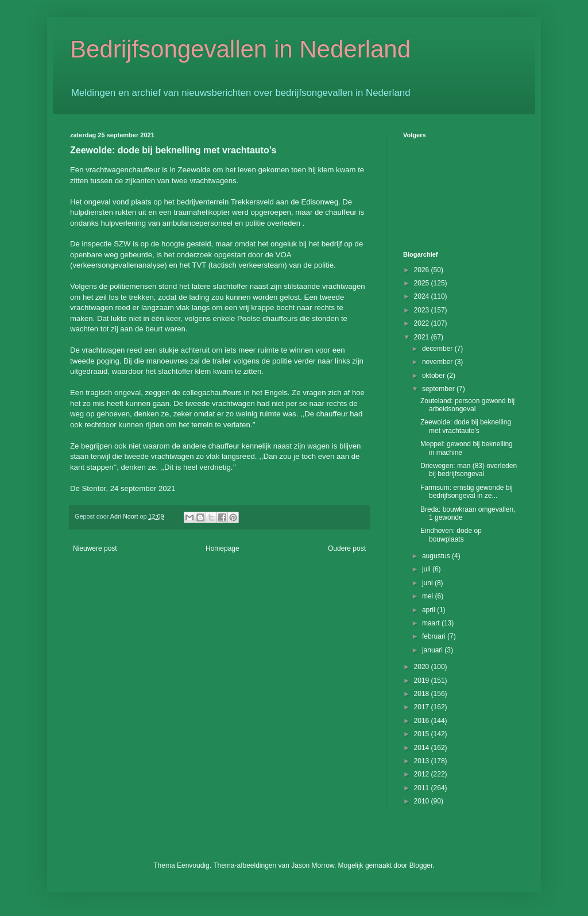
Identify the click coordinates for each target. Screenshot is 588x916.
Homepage (223, 548)
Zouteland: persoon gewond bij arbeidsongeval (467, 405)
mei (429, 596)
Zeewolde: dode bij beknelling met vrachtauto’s (466, 426)
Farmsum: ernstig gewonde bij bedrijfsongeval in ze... (467, 492)
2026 (423, 270)
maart (432, 623)
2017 (423, 707)
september (439, 389)
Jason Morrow (313, 865)
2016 (423, 721)
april (430, 610)
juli (427, 569)
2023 (423, 310)
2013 (423, 761)
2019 (423, 681)
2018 (423, 694)
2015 (423, 734)
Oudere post (347, 548)
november (438, 362)
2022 (423, 323)
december (438, 349)
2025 (423, 283)
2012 (423, 774)
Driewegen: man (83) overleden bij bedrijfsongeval (469, 470)
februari (435, 636)
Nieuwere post (95, 548)
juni (428, 583)
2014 (423, 748)
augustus (437, 556)
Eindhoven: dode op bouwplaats (451, 535)
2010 (423, 801)
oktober (434, 376)
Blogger (421, 865)
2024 (423, 296)
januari (433, 650)
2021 (423, 337)
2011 (423, 788)
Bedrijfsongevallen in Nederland (240, 49)
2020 (423, 667)
